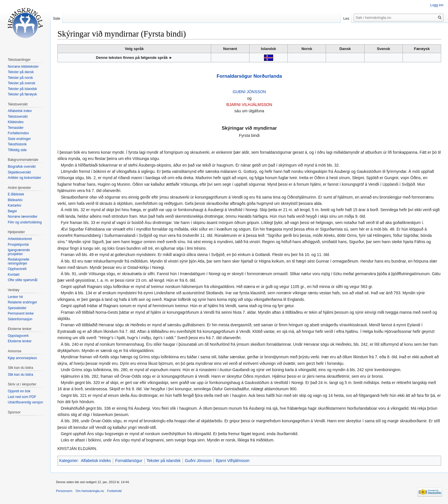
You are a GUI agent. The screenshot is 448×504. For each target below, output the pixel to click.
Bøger (12, 211)
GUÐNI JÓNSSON (249, 92)
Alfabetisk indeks (96, 461)
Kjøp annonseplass (22, 358)
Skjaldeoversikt (19, 172)
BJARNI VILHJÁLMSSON (249, 105)
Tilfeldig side (17, 150)
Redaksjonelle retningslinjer (18, 261)
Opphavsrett (17, 269)
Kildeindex (16, 122)
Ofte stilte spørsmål (22, 280)
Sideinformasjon (20, 319)
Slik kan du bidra (20, 375)
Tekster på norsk (20, 78)
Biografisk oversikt (22, 167)
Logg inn (437, 5)
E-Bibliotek (16, 194)
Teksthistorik (17, 144)
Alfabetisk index (20, 111)
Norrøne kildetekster (23, 67)
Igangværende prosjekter (19, 252)
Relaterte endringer (22, 302)
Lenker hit (15, 297)
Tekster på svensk (21, 83)
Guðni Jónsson (198, 461)
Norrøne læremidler (23, 217)
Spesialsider (17, 308)
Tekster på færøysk (22, 94)
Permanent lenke (21, 313)
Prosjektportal (18, 245)
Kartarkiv (14, 205)
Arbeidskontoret (20, 239)
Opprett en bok (19, 391)
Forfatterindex (18, 133)
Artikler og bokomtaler (24, 178)
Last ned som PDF (22, 397)
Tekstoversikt (18, 117)
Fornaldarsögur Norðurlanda (249, 76)
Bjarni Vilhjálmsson (233, 461)
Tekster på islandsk (164, 461)
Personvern (64, 491)
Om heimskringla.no (90, 491)
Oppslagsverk (18, 336)
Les (346, 18)
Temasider (16, 128)
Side (57, 18)
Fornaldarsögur (129, 461)
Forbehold (114, 491)
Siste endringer (19, 139)
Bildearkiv (15, 200)
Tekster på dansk (21, 72)
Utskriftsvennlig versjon (25, 402)
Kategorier (68, 461)
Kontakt (14, 275)
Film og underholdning (25, 222)
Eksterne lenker (20, 341)
